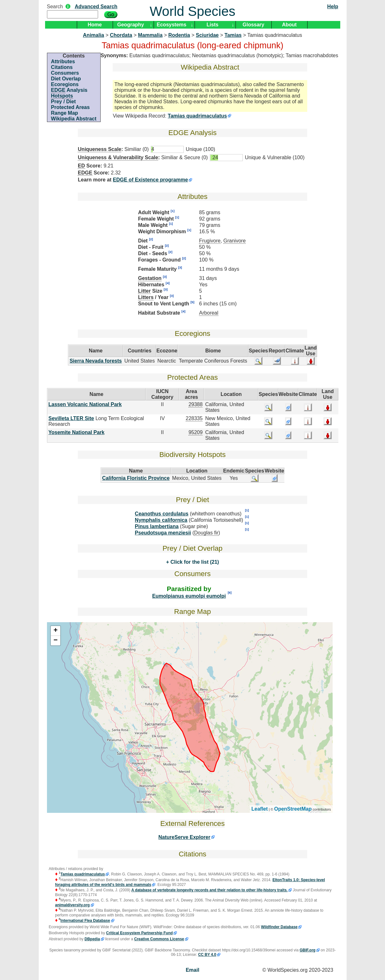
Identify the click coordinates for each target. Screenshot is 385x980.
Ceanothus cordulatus (162, 514)
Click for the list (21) (194, 562)
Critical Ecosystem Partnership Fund (139, 933)
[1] (173, 211)
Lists (212, 25)
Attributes (63, 61)
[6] (229, 592)
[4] (168, 283)
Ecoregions (65, 84)
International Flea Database (85, 921)
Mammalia (150, 35)
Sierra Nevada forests (96, 361)
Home (95, 25)
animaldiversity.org (73, 905)
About (289, 25)
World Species (192, 11)
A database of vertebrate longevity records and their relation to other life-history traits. (209, 890)
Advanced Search (96, 7)
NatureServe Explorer (184, 837)
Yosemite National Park (77, 432)
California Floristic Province (136, 478)
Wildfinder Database (279, 927)
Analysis (69, 90)
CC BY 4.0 (207, 955)
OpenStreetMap (293, 809)
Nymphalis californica (161, 520)
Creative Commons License (159, 939)
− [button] (55, 641)
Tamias (233, 35)
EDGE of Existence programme (151, 180)
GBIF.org (308, 950)
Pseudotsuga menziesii (163, 533)
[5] (192, 302)
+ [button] (55, 631)
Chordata (121, 35)
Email (192, 970)
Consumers (65, 73)
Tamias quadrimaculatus (197, 116)
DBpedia (92, 939)
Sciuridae (207, 35)
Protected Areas (70, 107)
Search (55, 7)
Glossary (253, 25)
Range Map (65, 113)
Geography (130, 25)
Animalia (93, 35)
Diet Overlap (66, 79)
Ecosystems (172, 25)
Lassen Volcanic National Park (85, 404)
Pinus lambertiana (157, 526)
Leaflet (260, 809)
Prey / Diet (63, 102)
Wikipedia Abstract (74, 119)
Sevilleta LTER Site (71, 418)
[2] (151, 239)
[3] (180, 267)
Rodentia (179, 35)
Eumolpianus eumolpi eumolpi (189, 596)
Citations (62, 67)
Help (333, 7)
